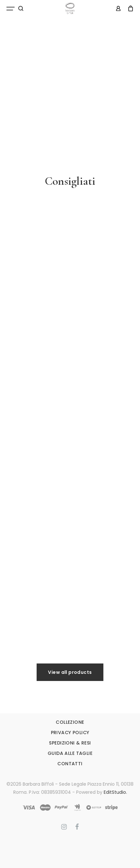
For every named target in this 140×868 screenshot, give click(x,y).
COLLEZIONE (70, 722)
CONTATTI (70, 764)
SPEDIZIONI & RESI (70, 743)
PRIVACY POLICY (70, 733)
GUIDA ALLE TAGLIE (70, 753)
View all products (70, 672)
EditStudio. (115, 792)
